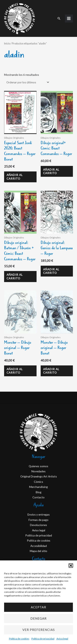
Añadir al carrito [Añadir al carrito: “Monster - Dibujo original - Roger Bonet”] (15, 371)
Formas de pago (38, 520)
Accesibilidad (39, 546)
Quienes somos (38, 466)
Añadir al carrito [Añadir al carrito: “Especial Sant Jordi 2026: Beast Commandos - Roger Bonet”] (15, 177)
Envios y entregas (39, 514)
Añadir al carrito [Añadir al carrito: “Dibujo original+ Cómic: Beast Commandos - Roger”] (51, 171)
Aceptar (38, 607)
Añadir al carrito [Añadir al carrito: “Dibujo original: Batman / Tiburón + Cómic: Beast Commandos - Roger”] (15, 276)
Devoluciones (38, 525)
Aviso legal (62, 639)
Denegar (38, 618)
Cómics (38, 482)
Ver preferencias (39, 630)
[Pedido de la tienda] (27, 82)
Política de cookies (19, 639)
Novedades (38, 471)
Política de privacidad (43, 639)
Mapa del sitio (38, 551)
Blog (39, 492)
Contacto (38, 497)
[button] (71, 566)
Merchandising (38, 487)
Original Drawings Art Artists (39, 476)
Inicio (7, 44)
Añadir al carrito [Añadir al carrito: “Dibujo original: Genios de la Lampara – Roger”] (51, 271)
